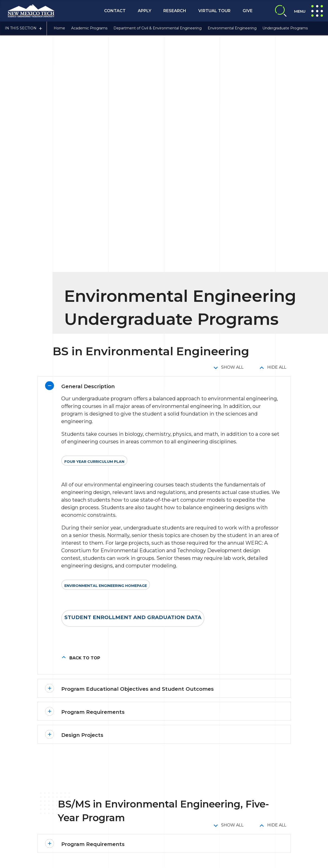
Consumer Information (145, 791)
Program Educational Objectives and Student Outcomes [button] (138, 382)
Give (248, 11)
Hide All (277, 60)
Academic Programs (89, 29)
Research (175, 11)
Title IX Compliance (192, 791)
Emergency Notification (146, 802)
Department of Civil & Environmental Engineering (158, 29)
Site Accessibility (265, 791)
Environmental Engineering (232, 29)
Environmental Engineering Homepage (106, 278)
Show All (232, 60)
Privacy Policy (230, 791)
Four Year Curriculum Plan (94, 154)
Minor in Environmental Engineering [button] (110, 728)
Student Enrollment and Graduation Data (133, 310)
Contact (115, 11)
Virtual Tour (214, 11)
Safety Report (189, 802)
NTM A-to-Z (279, 802)
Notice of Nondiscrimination (235, 802)
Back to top (85, 351)
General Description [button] (88, 79)
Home (59, 29)
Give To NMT (146, 821)
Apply (144, 11)
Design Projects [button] (82, 428)
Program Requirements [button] (93, 405)
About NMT (298, 791)
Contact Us (60, 836)
